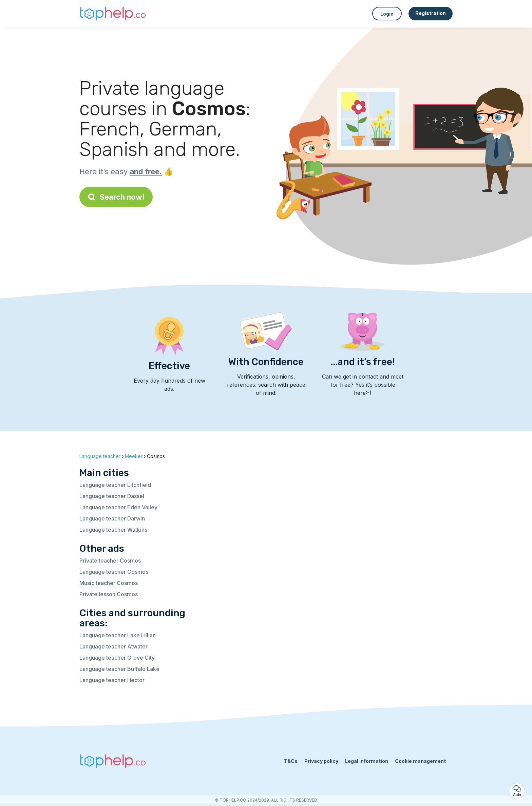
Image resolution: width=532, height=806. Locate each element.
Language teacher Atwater (113, 646)
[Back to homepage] (113, 14)
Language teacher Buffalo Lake (119, 669)
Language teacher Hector (112, 680)
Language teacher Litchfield (115, 485)
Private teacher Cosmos (110, 561)
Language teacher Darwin (112, 518)
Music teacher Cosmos (109, 583)
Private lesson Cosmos (109, 594)
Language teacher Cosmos (114, 572)
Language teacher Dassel (112, 496)
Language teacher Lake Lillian (118, 635)
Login (387, 14)
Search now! (116, 197)
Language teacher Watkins (113, 530)
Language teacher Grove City (117, 658)
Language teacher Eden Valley (118, 507)
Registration (431, 13)
